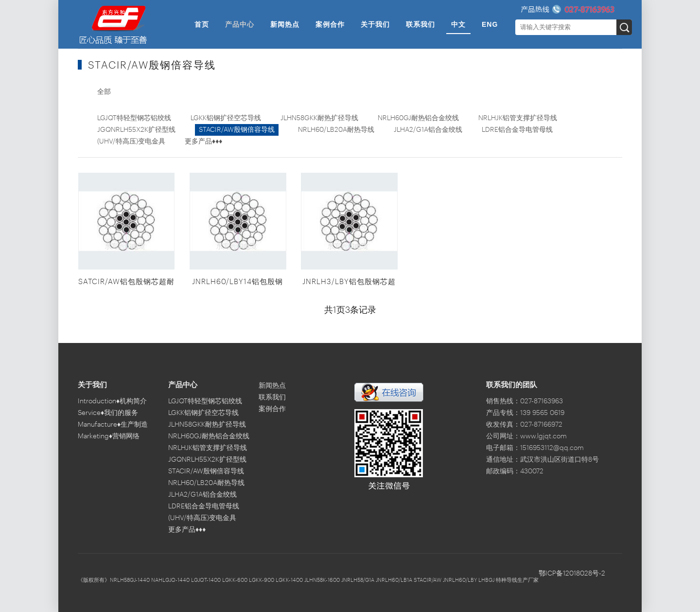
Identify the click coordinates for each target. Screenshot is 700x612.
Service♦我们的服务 (108, 413)
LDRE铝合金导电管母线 (517, 130)
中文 (458, 24)
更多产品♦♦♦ (203, 142)
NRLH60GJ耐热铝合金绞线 (418, 118)
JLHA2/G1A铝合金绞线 (428, 130)
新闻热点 (285, 24)
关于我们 (375, 24)
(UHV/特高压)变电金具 (131, 142)
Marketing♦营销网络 (109, 436)
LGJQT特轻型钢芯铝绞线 (134, 118)
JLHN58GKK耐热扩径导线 (319, 118)
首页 (202, 24)
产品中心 (240, 24)
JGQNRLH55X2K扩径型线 (136, 130)
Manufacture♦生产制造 (113, 425)
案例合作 (330, 24)
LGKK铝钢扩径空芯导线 (226, 118)
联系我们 (420, 24)
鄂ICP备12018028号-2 (572, 574)
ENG (490, 24)
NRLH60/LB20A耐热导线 (336, 130)
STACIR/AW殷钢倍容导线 (237, 130)
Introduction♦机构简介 (112, 401)
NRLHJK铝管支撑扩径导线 (518, 118)
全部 (104, 92)
